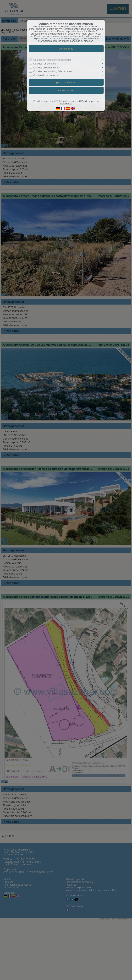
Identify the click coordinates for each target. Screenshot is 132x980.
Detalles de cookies (44, 101)
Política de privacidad (68, 101)
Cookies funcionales (45, 64)
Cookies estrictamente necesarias (52, 60)
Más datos (66, 103)
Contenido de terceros (46, 75)
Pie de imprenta (90, 101)
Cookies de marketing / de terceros (53, 71)
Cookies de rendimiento (46, 67)
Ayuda (76, 38)
